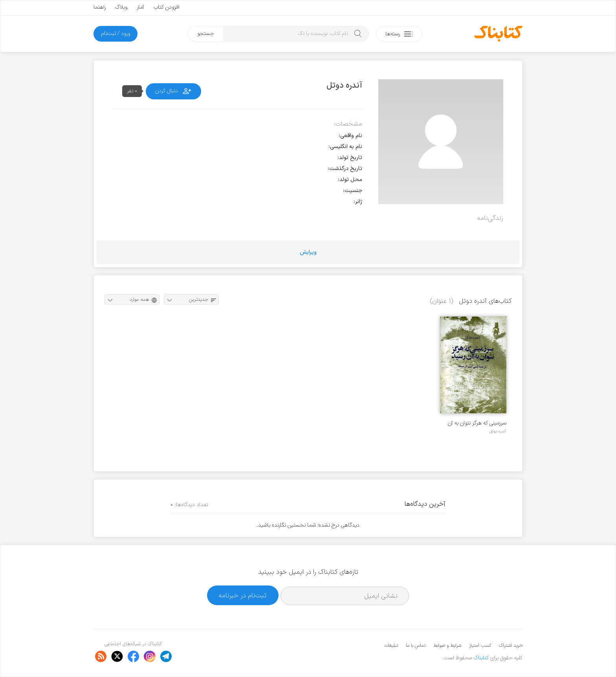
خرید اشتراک (511, 646)
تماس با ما (416, 646)
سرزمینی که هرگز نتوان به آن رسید (477, 423)
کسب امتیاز (480, 646)
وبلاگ (121, 7)
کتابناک (481, 658)
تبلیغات (391, 646)
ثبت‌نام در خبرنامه (243, 596)
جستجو (206, 34)
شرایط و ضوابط (447, 646)
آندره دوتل (498, 431)
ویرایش (308, 252)
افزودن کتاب (167, 7)
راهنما (100, 7)
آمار (140, 7)
